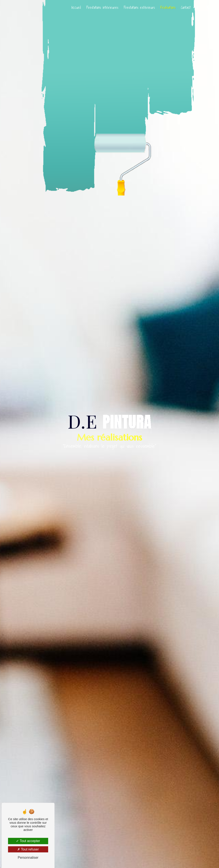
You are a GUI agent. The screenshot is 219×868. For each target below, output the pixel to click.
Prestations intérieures (101, 7)
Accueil (75, 7)
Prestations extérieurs (138, 7)
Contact (185, 7)
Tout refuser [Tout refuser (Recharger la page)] (28, 849)
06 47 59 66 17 (207, 7)
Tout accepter (28, 841)
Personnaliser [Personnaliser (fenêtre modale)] (28, 858)
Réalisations (167, 7)
